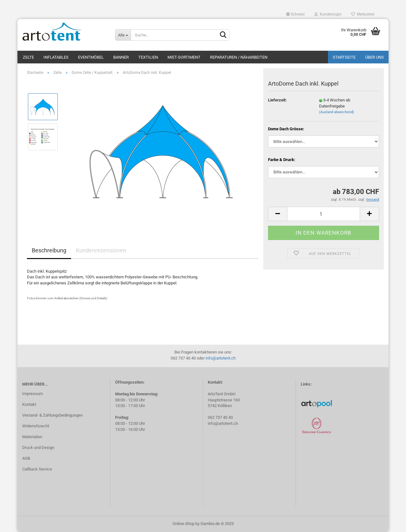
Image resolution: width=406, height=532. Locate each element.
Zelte (28, 57)
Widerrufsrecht (36, 426)
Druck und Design (38, 448)
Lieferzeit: (277, 100)
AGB (26, 458)
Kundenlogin (328, 14)
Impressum (33, 394)
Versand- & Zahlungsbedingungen (52, 415)
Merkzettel (363, 14)
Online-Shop (183, 524)
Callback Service (37, 469)
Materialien (32, 437)
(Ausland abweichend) (337, 112)
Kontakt (29, 404)
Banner (121, 57)
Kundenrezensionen (101, 250)
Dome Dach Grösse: (286, 129)
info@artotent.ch (221, 358)
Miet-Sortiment (184, 57)
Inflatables (56, 57)
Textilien (148, 57)
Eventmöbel (91, 57)
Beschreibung (49, 250)
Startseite (344, 57)
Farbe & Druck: (282, 160)
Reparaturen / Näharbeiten (239, 57)
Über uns (374, 57)
